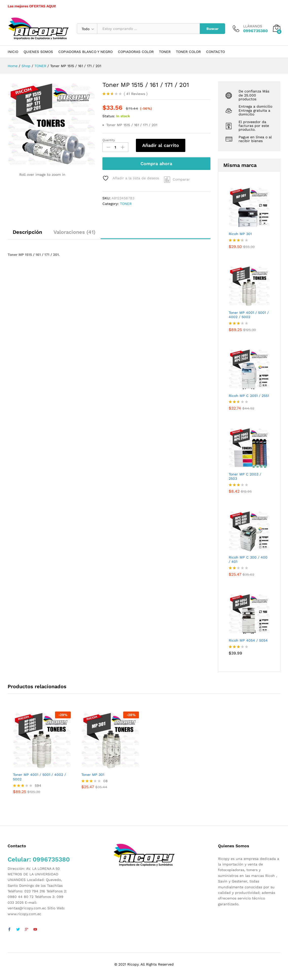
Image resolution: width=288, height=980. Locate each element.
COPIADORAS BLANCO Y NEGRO (85, 52)
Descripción (27, 232)
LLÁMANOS (253, 26)
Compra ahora (156, 164)
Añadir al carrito (161, 145)
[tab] (27, 234)
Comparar (181, 179)
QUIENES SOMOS (38, 52)
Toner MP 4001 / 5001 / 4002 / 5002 (39, 777)
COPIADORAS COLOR (136, 52)
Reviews (136, 94)
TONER (165, 52)
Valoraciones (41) (75, 232)
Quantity (109, 140)
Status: (109, 116)
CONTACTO (215, 52)
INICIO (13, 52)
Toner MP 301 (93, 775)
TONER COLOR (188, 52)
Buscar (212, 29)
